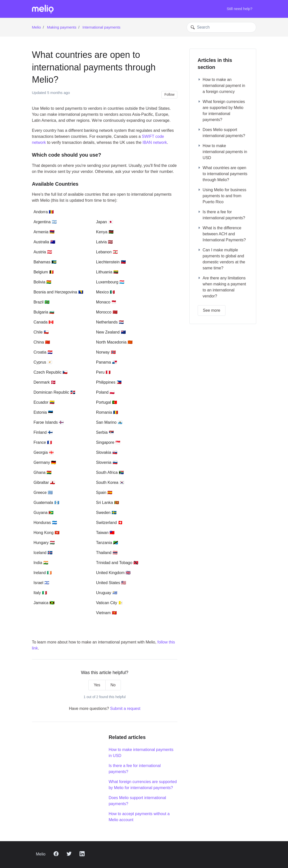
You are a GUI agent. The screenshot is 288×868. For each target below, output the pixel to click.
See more (212, 310)
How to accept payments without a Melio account (139, 817)
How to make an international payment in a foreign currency (221, 86)
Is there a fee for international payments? (135, 769)
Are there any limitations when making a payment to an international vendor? (222, 287)
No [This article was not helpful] (113, 685)
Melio (37, 27)
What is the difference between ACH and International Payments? (222, 234)
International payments (102, 27)
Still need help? (240, 9)
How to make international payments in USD (141, 753)
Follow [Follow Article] (169, 94)
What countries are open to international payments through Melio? (223, 174)
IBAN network (155, 142)
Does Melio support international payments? (137, 801)
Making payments (62, 27)
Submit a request (125, 709)
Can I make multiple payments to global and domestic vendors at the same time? (221, 259)
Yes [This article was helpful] (97, 685)
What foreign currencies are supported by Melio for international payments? (143, 785)
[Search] (221, 27)
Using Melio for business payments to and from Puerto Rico (222, 196)
